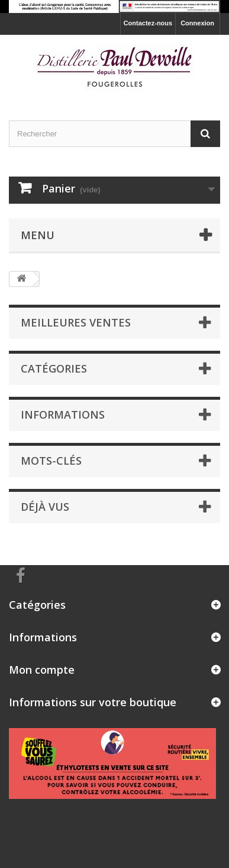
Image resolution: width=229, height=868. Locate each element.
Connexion (197, 23)
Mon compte (42, 670)
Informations (63, 415)
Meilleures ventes (76, 322)
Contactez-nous (148, 23)
